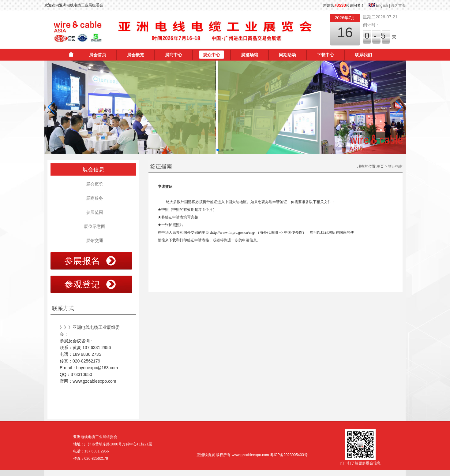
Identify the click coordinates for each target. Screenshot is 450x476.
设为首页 (398, 6)
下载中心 (325, 55)
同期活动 (287, 55)
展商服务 (93, 198)
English (382, 6)
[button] (52, 107)
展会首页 (98, 55)
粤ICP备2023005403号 (289, 455)
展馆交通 (93, 240)
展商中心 (174, 55)
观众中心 (212, 55)
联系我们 (363, 55)
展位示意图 (93, 226)
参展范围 (93, 212)
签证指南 (395, 166)
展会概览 (136, 55)
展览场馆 (249, 55)
